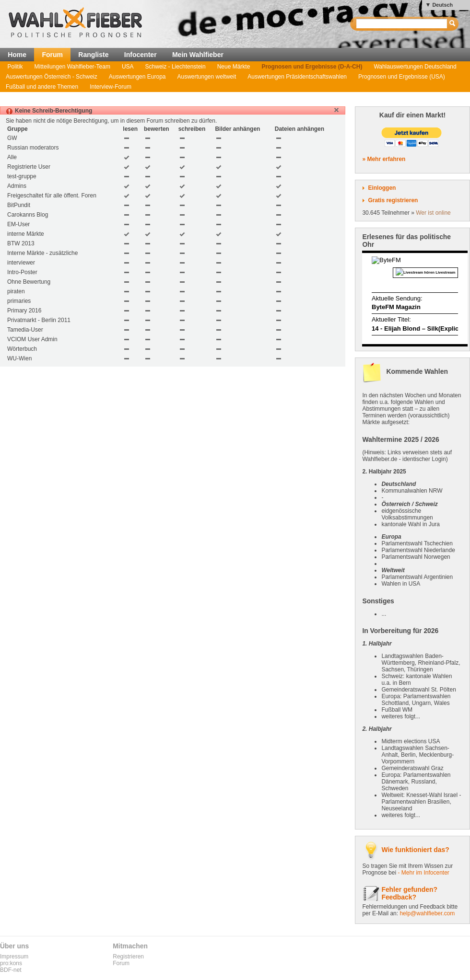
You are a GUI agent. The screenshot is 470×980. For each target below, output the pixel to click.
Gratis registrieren (393, 200)
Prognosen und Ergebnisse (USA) (402, 77)
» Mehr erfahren (384, 159)
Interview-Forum (111, 87)
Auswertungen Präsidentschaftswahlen (297, 77)
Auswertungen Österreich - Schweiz (52, 77)
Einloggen (382, 188)
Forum (52, 55)
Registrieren (128, 957)
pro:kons (11, 963)
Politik (15, 67)
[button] (336, 110)
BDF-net (11, 970)
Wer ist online (433, 213)
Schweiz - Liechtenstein (176, 67)
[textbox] (402, 24)
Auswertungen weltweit (207, 77)
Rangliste (93, 55)
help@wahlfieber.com (427, 913)
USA (128, 67)
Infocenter (141, 55)
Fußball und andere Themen (42, 87)
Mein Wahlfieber (198, 55)
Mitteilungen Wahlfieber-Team (72, 67)
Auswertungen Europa (137, 77)
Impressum (14, 957)
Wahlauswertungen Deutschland (415, 67)
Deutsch (442, 5)
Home (17, 55)
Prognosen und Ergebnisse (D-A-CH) (312, 67)
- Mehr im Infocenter (423, 873)
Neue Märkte (234, 67)
